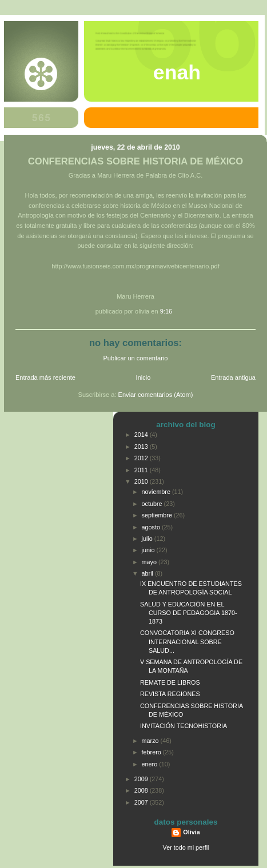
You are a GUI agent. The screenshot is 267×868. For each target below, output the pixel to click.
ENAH (177, 73)
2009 (142, 779)
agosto (152, 527)
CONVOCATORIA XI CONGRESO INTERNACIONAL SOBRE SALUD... (187, 641)
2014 (142, 435)
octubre (153, 504)
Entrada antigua (233, 377)
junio (149, 550)
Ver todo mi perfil (186, 847)
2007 (142, 802)
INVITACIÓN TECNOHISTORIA (184, 726)
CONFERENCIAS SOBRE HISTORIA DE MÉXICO (136, 161)
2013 (142, 447)
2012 (142, 458)
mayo (150, 562)
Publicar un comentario (136, 358)
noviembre (157, 492)
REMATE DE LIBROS (170, 682)
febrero (152, 752)
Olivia (191, 832)
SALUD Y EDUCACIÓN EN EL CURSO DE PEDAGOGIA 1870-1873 (189, 613)
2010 (142, 481)
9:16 (166, 311)
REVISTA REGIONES (170, 694)
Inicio (144, 377)
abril (148, 573)
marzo (151, 741)
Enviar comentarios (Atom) (156, 395)
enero (151, 764)
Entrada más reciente (45, 377)
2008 (142, 790)
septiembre (158, 515)
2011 (142, 470)
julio (148, 539)
